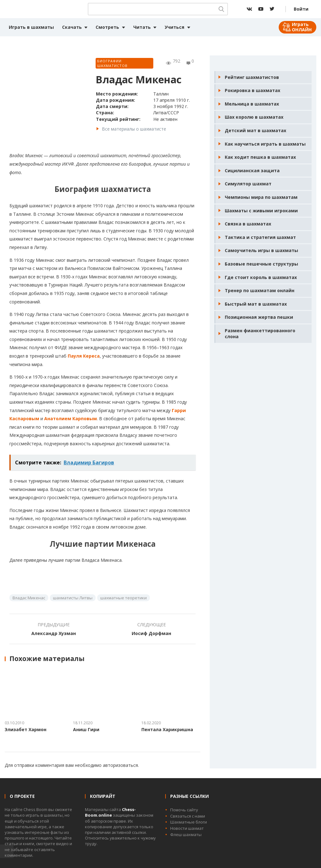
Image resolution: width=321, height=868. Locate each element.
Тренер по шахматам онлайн (260, 290)
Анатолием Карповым (71, 418)
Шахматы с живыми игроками (261, 211)
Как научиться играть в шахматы (265, 144)
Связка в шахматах (248, 224)
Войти (301, 9)
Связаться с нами (188, 816)
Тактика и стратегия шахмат (260, 237)
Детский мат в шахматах (255, 130)
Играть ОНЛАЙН (302, 27)
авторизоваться (120, 765)
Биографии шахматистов (112, 63)
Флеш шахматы (186, 834)
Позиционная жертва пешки (259, 317)
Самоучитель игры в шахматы (261, 250)
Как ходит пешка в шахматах (260, 157)
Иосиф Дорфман (151, 633)
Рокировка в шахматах (253, 90)
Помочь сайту (184, 810)
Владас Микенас (29, 598)
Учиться (174, 27)
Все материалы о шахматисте (134, 129)
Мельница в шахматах (252, 104)
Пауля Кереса (84, 356)
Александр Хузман (54, 633)
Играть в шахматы (31, 27)
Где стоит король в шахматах (261, 277)
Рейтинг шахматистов (252, 77)
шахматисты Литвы (73, 598)
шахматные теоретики (124, 598)
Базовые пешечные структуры (261, 264)
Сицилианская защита (252, 170)
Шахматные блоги (189, 822)
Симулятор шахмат (248, 184)
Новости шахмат (187, 828)
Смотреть (107, 27)
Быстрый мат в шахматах (256, 304)
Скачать (72, 27)
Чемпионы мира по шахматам (261, 197)
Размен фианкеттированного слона (260, 334)
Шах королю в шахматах (254, 117)
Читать (142, 27)
